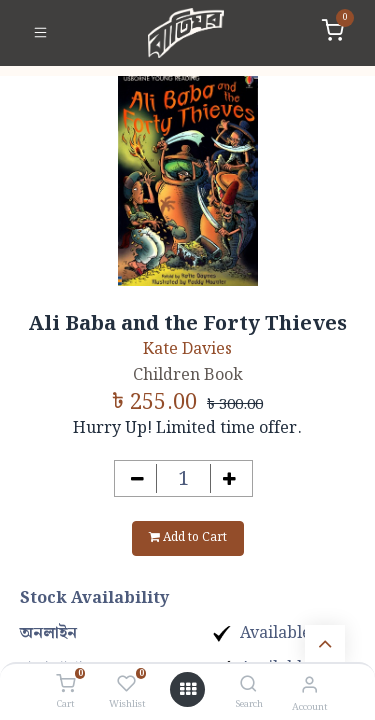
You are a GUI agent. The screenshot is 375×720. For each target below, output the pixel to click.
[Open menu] (188, 690)
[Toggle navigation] (40, 33)
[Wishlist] (126, 685)
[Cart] (65, 685)
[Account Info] (309, 685)
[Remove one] (137, 478)
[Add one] (229, 478)
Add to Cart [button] (188, 537)
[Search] (248, 685)
